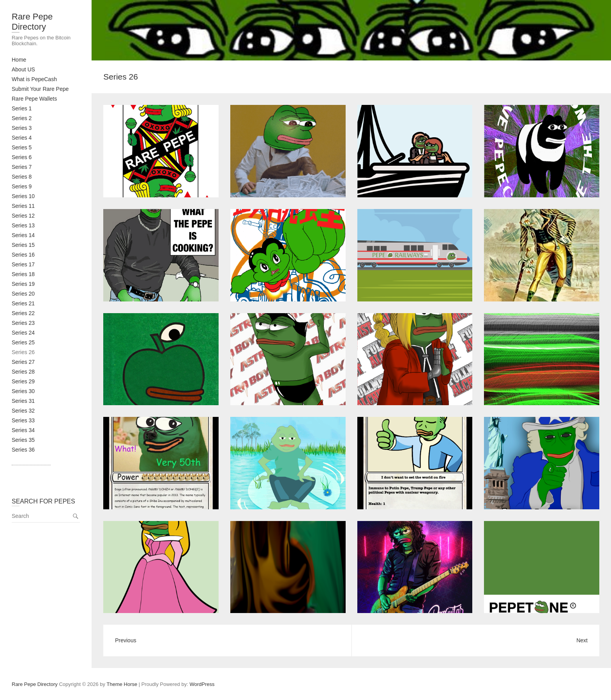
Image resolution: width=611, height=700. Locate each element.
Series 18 (23, 274)
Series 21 (23, 303)
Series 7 (22, 167)
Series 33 (23, 420)
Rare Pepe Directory (32, 22)
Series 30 (23, 391)
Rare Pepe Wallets (34, 99)
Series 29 (23, 381)
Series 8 (22, 177)
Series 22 (23, 313)
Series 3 (22, 128)
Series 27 (23, 362)
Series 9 (22, 186)
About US (23, 69)
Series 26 (23, 352)
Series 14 (23, 235)
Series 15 (23, 245)
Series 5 (22, 147)
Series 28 (23, 372)
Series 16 (23, 255)
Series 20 (23, 294)
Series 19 (23, 284)
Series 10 (23, 196)
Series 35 (23, 440)
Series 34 (23, 430)
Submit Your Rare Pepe (40, 89)
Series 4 (22, 138)
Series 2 (22, 118)
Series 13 (23, 225)
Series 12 (23, 216)
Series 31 (23, 401)
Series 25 (23, 342)
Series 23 (23, 323)
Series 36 (23, 450)
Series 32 (23, 411)
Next (582, 640)
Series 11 (23, 206)
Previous (125, 640)
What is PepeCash (34, 79)
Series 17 (23, 264)
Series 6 (22, 157)
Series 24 (23, 333)
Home (19, 60)
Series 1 (22, 108)
